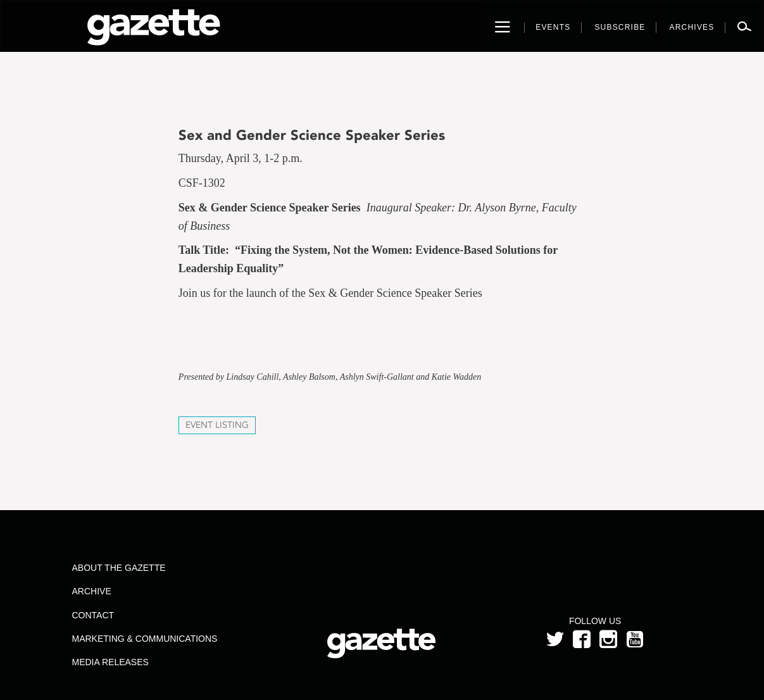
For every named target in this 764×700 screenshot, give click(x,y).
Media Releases (110, 662)
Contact (93, 615)
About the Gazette (118, 568)
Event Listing (217, 425)
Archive (91, 591)
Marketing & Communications (144, 639)
